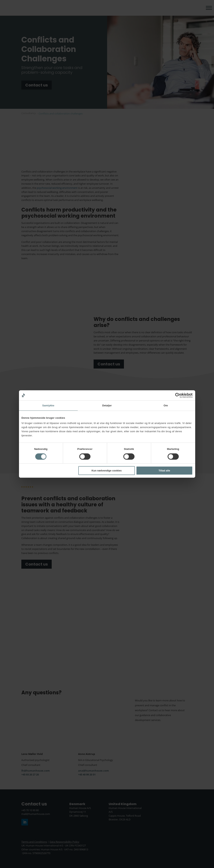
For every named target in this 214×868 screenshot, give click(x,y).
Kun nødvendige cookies (107, 471)
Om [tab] (166, 405)
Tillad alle (164, 471)
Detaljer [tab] (107, 405)
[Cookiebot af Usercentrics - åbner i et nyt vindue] (176, 395)
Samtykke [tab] (48, 405)
